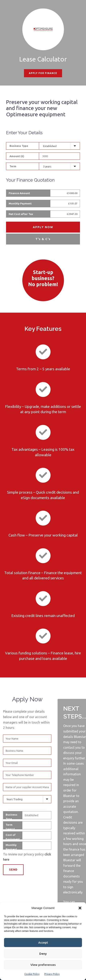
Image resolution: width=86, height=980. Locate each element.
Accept (43, 942)
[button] (80, 908)
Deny (43, 954)
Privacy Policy (52, 974)
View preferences (43, 965)
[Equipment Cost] (59, 156)
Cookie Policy (32, 974)
